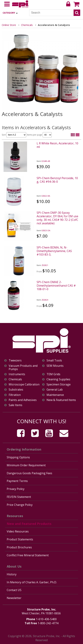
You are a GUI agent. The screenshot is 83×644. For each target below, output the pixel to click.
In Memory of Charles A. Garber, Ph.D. (32, 582)
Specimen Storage (59, 384)
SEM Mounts (55, 366)
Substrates (16, 390)
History (12, 574)
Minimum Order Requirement (26, 465)
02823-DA (46, 230)
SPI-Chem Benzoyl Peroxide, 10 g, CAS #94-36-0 (57, 180)
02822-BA (46, 196)
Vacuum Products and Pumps (23, 367)
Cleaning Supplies (58, 379)
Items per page (39, 135)
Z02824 (45, 300)
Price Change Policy (20, 505)
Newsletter (14, 598)
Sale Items (15, 405)
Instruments (17, 374)
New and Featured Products (29, 524)
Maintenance (55, 395)
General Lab (55, 390)
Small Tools (54, 360)
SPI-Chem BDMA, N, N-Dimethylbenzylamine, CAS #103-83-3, (54, 251)
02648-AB (46, 161)
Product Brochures (19, 547)
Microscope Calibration (24, 384)
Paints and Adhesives (23, 400)
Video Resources (18, 531)
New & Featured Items (61, 400)
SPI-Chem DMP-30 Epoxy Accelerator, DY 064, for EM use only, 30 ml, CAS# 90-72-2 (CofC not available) (57, 218)
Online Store (9, 25)
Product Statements (20, 539)
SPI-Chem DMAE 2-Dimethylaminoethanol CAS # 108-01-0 (56, 286)
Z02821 (45, 265)
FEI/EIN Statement (19, 497)
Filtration (15, 395)
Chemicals (27, 25)
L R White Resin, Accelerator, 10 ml (57, 145)
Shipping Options (18, 457)
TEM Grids (53, 374)
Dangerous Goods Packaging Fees (29, 473)
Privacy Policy (16, 489)
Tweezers (15, 360)
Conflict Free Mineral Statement (28, 555)
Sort (14, 135)
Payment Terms (17, 481)
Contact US (14, 590)
